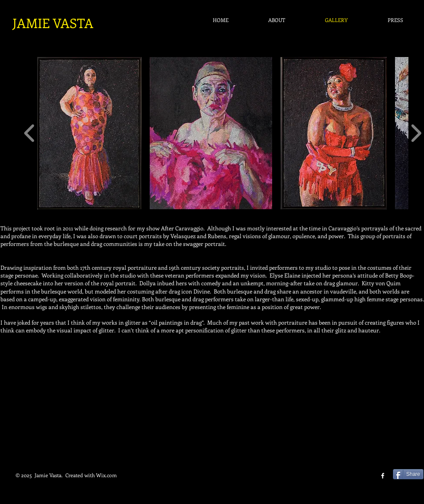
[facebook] (383, 476)
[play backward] (30, 133)
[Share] (408, 474)
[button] (89, 133)
